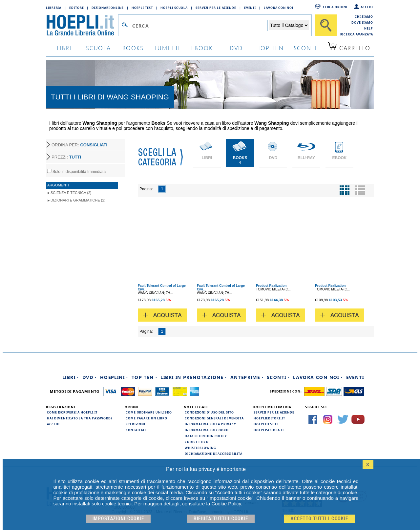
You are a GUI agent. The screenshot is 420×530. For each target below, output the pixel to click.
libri (64, 48)
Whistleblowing (200, 448)
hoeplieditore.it (269, 418)
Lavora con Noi (279, 8)
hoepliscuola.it (269, 430)
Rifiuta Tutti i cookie (221, 519)
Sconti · (278, 377)
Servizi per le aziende (216, 8)
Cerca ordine (336, 7)
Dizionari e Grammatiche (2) (78, 200)
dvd (236, 48)
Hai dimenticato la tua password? (80, 418)
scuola (98, 48)
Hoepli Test (142, 8)
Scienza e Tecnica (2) (71, 193)
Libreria (54, 8)
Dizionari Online (107, 8)
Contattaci (136, 430)
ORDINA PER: (79, 145)
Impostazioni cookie (118, 519)
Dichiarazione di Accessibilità (214, 454)
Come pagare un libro (147, 418)
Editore (76, 8)
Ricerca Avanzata (357, 34)
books (133, 48)
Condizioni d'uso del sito (209, 412)
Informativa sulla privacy (210, 424)
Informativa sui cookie (207, 430)
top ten (271, 48)
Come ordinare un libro (149, 412)
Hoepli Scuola (174, 8)
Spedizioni (136, 424)
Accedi (367, 7)
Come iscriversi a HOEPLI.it (72, 412)
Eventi (250, 8)
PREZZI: (66, 157)
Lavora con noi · (318, 377)
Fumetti (168, 48)
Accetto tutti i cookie (319, 519)
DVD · (90, 377)
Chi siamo (364, 16)
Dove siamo (362, 22)
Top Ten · (145, 377)
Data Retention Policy (206, 436)
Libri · (71, 377)
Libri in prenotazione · (194, 377)
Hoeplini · (114, 377)
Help (369, 28)
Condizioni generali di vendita (214, 418)
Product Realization (271, 286)
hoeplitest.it (266, 424)
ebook (202, 48)
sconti (305, 48)
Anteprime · (247, 377)
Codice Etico (197, 442)
